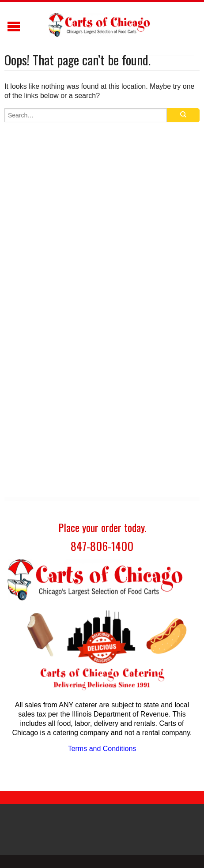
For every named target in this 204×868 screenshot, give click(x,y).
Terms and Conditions (102, 749)
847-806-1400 (102, 546)
